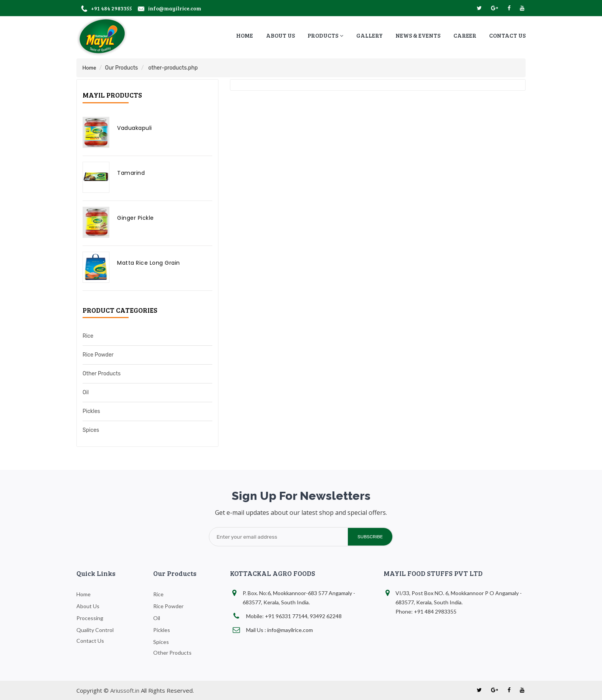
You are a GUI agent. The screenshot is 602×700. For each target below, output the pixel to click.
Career (465, 35)
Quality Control (95, 630)
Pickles (91, 411)
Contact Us (90, 641)
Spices (91, 430)
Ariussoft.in (125, 690)
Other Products (102, 374)
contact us (507, 35)
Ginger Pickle (136, 218)
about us (280, 35)
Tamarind (131, 173)
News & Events (418, 35)
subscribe (369, 537)
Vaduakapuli (135, 128)
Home (89, 68)
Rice (88, 336)
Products (325, 35)
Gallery (370, 35)
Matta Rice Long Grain (149, 263)
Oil (86, 392)
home (245, 35)
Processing (90, 618)
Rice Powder (98, 355)
